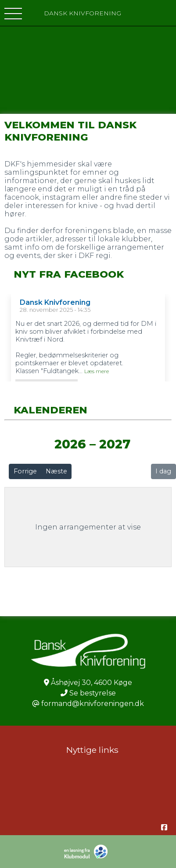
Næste (56, 471)
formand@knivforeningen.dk (93, 704)
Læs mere (97, 371)
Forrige (25, 471)
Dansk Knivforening (55, 302)
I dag (163, 471)
